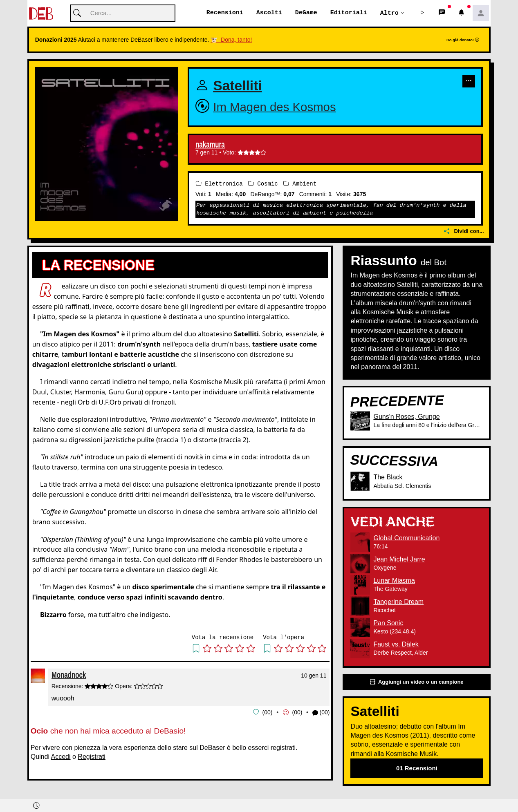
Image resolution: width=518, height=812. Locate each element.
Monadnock (69, 675)
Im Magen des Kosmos (274, 107)
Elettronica (219, 184)
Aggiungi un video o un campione (417, 682)
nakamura (210, 145)
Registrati (92, 757)
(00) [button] (321, 713)
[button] (422, 13)
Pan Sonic (388, 623)
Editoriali (349, 13)
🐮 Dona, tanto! (231, 40)
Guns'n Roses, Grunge (406, 417)
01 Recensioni (417, 768)
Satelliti (237, 86)
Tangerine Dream (398, 602)
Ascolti (269, 13)
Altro (389, 13)
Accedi (61, 757)
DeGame (306, 13)
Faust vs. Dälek (396, 644)
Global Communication (406, 538)
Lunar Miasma (394, 580)
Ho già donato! (463, 40)
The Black (388, 478)
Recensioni (225, 13)
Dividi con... (464, 232)
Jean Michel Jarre (399, 559)
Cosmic (263, 184)
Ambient (300, 184)
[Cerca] (123, 14)
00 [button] (267, 712)
